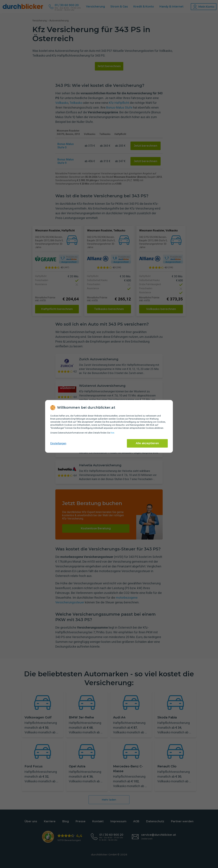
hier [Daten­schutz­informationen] (112, 433)
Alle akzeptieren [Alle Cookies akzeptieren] (147, 443)
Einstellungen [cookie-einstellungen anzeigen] (58, 443)
